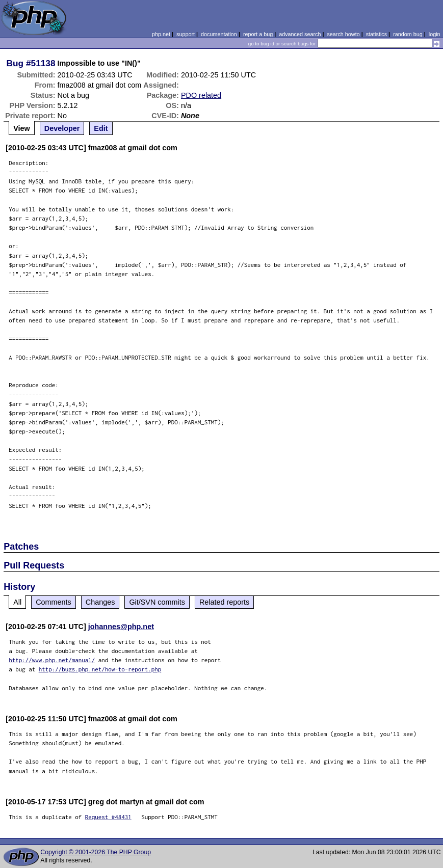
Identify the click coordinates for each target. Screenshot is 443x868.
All (17, 602)
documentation (219, 34)
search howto (343, 34)
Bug (15, 63)
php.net (161, 34)
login (435, 34)
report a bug (258, 34)
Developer (62, 128)
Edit (101, 128)
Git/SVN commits (157, 602)
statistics (376, 34)
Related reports (224, 602)
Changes (100, 602)
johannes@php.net (121, 627)
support (186, 34)
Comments (54, 602)
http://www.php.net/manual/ (52, 660)
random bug (408, 34)
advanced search (300, 34)
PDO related (201, 95)
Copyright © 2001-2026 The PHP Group (96, 852)
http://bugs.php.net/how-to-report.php (100, 669)
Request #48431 (108, 817)
